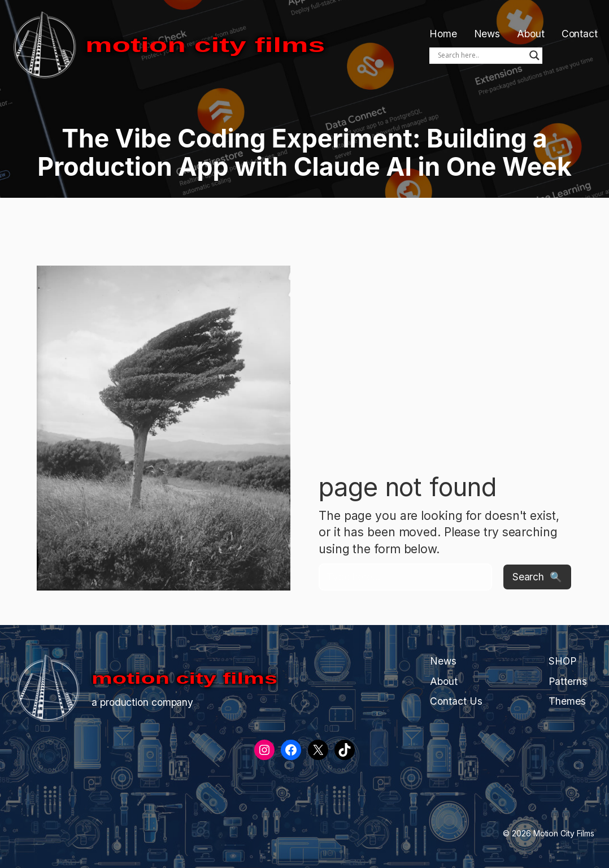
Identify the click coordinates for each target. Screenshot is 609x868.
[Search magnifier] (534, 55)
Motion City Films (205, 45)
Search (528, 577)
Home (443, 34)
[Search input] (481, 55)
